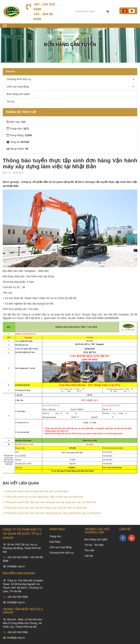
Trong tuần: (18, 129)
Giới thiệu (55, 542)
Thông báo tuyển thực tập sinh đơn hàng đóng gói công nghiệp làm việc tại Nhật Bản (52, 513)
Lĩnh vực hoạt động (17, 87)
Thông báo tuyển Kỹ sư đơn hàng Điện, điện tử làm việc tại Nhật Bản (43, 497)
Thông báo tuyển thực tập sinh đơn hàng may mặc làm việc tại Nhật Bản (45, 508)
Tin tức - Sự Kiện (94, 545)
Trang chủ (55, 536)
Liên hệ (89, 556)
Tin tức (10, 101)
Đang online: (17, 149)
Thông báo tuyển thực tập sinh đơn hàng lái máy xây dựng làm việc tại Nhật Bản (49, 502)
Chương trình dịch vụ (18, 79)
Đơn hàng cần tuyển (17, 94)
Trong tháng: (19, 135)
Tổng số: (18, 142)
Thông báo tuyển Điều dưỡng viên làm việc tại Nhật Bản (36, 491)
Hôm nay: (16, 122)
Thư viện (89, 550)
